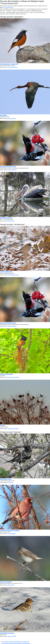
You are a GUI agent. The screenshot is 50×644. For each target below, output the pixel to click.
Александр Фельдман (13, 429)
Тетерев (3, 425)
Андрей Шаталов (12, 170)
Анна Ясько (10, 482)
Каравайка (3, 115)
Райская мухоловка (6, 374)
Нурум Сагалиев (12, 636)
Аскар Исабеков (12, 118)
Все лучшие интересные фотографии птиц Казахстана (16, 643)
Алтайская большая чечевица (10, 530)
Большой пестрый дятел (8, 166)
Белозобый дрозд (6, 479)
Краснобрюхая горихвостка (9, 64)
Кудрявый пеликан (6, 218)
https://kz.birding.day (8, 7)
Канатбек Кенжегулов (13, 275)
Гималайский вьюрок (7, 633)
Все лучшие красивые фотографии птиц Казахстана (15, 642)
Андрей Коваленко (12, 67)
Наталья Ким (11, 221)
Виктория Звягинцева (13, 377)
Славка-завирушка (6, 272)
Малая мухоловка (6, 582)
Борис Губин (11, 585)
